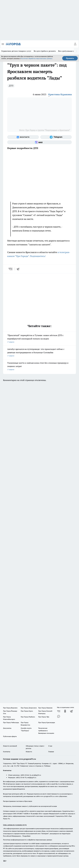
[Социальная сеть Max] (39, 142)
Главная (51, 752)
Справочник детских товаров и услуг (16, 51)
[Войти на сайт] (75, 44)
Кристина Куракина (60, 94)
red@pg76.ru (32, 777)
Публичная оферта (10, 736)
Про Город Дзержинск (29, 708)
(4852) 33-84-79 (21, 777)
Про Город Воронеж (10, 708)
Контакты (7, 752)
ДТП (11, 86)
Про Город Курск (27, 711)
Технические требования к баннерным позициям (46, 731)
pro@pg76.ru (36, 775)
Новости (29, 752)
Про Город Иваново (45, 708)
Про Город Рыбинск (28, 717)
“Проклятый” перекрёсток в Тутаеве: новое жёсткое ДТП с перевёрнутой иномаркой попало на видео (39, 339)
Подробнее (26, 836)
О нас (50, 746)
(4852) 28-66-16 (26, 775)
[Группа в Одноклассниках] (65, 711)
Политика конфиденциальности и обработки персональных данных (28, 840)
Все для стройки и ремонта (45, 51)
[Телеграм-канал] (56, 137)
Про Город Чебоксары (11, 722)
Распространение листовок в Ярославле (18, 801)
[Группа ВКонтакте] (23, 137)
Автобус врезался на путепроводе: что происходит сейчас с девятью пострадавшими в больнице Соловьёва (39, 353)
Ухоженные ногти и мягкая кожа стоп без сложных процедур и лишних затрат (39, 366)
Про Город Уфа (44, 717)
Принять (70, 58)
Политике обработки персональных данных (37, 58)
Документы (7, 728)
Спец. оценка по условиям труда (15, 825)
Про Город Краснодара (47, 722)
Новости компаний (10, 746)
